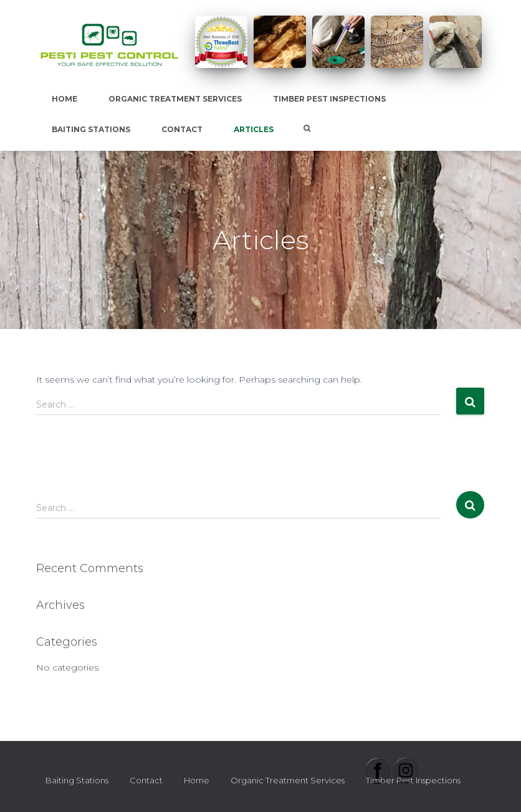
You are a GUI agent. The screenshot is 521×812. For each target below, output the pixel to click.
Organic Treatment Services (175, 99)
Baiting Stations (91, 129)
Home (65, 99)
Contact (182, 129)
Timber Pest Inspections (329, 99)
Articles (254, 129)
